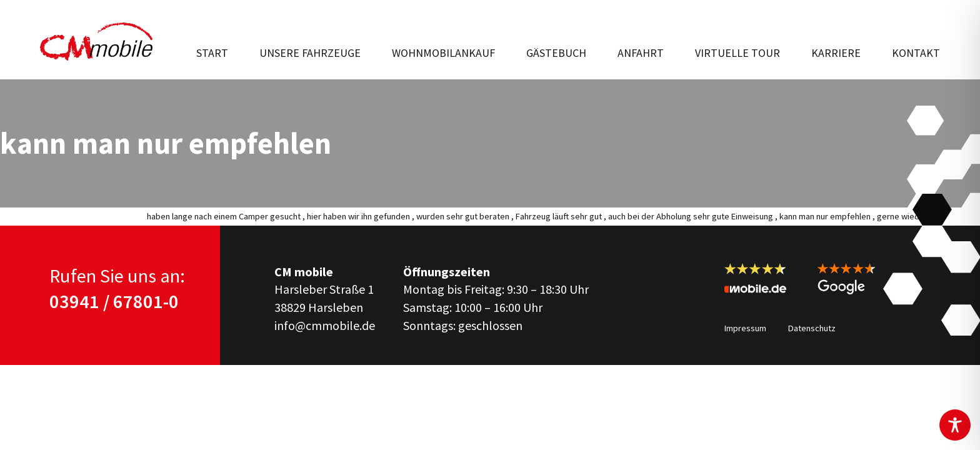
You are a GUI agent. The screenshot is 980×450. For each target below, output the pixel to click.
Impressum (745, 328)
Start (212, 53)
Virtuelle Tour (737, 53)
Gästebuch (556, 53)
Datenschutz (812, 328)
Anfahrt (641, 53)
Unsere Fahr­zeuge (310, 53)
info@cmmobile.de (325, 325)
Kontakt (916, 53)
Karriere (836, 53)
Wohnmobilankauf (443, 53)
